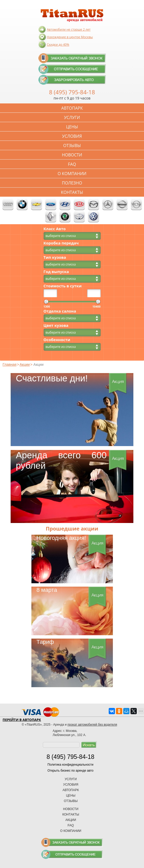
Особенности (57, 340)
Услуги (72, 117)
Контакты (72, 192)
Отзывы (72, 145)
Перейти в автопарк (22, 720)
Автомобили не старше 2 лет (69, 29)
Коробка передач (61, 243)
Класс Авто (55, 229)
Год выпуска (56, 272)
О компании (72, 174)
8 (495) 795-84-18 (72, 92)
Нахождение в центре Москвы (70, 37)
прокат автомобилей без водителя (92, 725)
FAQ (72, 164)
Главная (9, 365)
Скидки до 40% (58, 45)
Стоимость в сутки (63, 286)
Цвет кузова (56, 325)
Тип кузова (55, 257)
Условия (72, 136)
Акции (25, 365)
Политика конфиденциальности (70, 765)
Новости (72, 155)
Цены (72, 127)
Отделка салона (60, 311)
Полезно (72, 183)
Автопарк (72, 108)
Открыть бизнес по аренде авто (70, 771)
